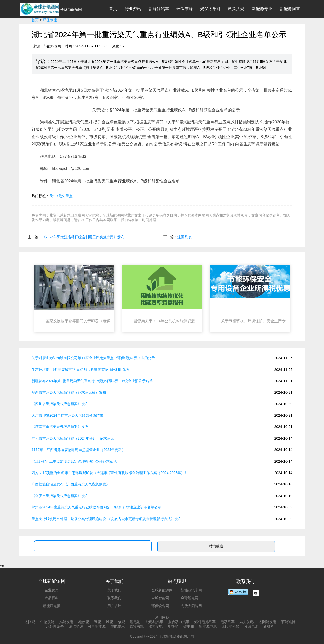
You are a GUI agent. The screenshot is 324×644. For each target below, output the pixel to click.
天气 (53, 196)
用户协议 (114, 606)
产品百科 (52, 598)
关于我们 (114, 590)
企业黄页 (52, 590)
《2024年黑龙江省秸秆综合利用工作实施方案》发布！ (85, 237)
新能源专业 (262, 9)
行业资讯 (133, 9)
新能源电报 (52, 606)
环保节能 (185, 9)
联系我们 (114, 598)
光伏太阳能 (210, 9)
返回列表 (185, 237)
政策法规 (236, 9)
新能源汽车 (159, 9)
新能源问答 (290, 9)
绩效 (61, 196)
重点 (69, 196)
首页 (113, 9)
